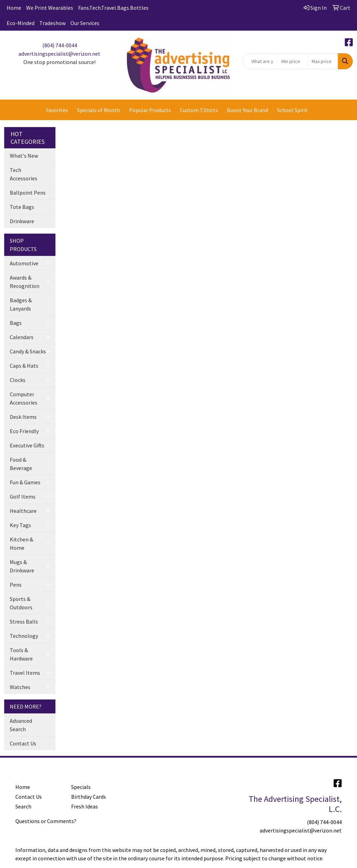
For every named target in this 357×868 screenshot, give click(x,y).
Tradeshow (52, 23)
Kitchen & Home (21, 544)
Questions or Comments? (46, 821)
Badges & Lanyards (21, 304)
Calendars (22, 337)
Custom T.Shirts (199, 110)
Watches (20, 687)
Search (23, 806)
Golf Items (23, 496)
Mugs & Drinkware (22, 566)
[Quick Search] (260, 61)
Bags (16, 323)
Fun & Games (25, 482)
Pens (16, 585)
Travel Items (25, 673)
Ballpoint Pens (28, 193)
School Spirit (293, 110)
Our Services (85, 23)
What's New (24, 156)
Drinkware (22, 221)
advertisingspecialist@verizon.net (59, 54)
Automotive (24, 263)
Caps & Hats (24, 366)
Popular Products (150, 110)
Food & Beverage (21, 464)
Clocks (18, 380)
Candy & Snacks (28, 351)
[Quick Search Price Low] (293, 61)
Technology (24, 636)
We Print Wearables (50, 8)
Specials (81, 787)
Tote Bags (22, 207)
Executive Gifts (27, 445)
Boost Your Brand (248, 110)
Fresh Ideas (85, 806)
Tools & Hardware (21, 654)
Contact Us (23, 743)
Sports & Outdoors (21, 603)
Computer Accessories (24, 398)
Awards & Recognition (25, 282)
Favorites (57, 110)
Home (14, 8)
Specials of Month (98, 110)
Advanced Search (21, 725)
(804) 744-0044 (60, 45)
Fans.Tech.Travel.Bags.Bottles (113, 8)
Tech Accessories (24, 174)
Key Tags (20, 525)
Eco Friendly (24, 431)
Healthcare (23, 511)
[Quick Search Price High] (323, 61)
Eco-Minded (21, 23)
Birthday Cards (89, 797)
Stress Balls (24, 621)
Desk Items (23, 417)
